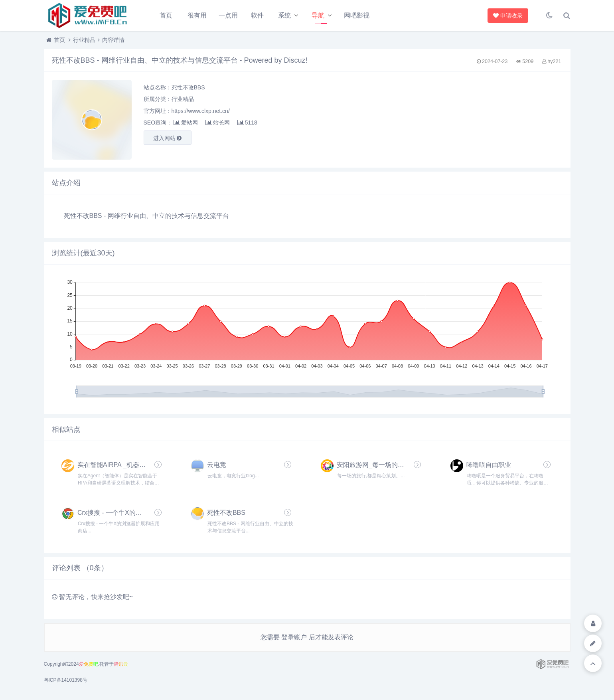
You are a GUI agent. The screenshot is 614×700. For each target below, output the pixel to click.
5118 (247, 123)
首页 (166, 15)
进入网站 (168, 138)
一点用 (228, 15)
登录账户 (294, 637)
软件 (257, 15)
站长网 (218, 123)
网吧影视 (357, 15)
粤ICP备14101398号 (66, 680)
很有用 (197, 15)
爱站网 (186, 123)
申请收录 (508, 16)
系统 (284, 15)
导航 (318, 15)
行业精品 (84, 40)
